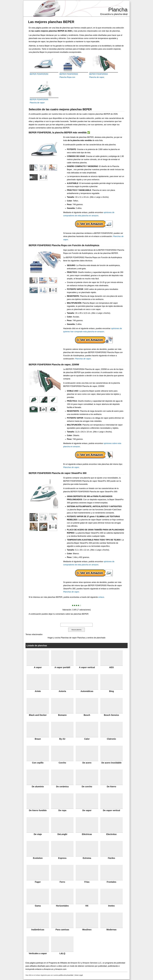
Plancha (118, 10)
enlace (101, 597)
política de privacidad (66, 975)
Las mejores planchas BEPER (51, 22)
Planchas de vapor (83, 359)
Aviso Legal (79, 975)
